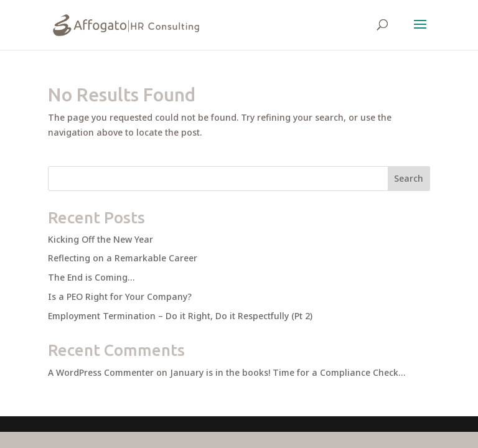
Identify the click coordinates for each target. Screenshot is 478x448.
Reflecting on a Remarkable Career (123, 258)
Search (409, 178)
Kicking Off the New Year (101, 239)
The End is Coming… (91, 277)
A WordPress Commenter (101, 372)
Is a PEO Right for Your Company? (120, 296)
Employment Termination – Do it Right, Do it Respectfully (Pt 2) (180, 316)
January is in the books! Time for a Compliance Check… (288, 372)
